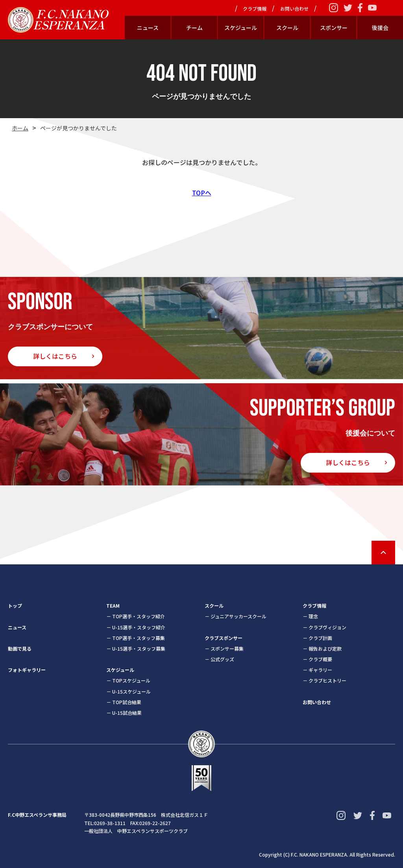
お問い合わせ (294, 9)
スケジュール (241, 28)
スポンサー (334, 28)
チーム (194, 28)
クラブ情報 (255, 9)
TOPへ (202, 193)
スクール (287, 28)
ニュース (148, 28)
